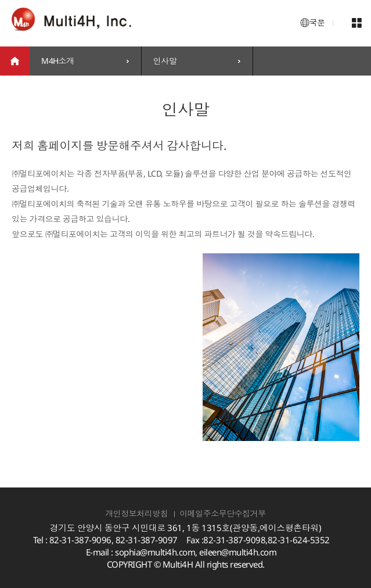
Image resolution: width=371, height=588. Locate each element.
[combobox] (85, 61)
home (15, 61)
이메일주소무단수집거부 (223, 513)
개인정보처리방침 (136, 513)
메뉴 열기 (356, 23)
